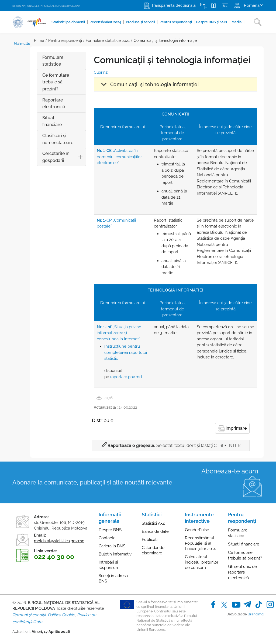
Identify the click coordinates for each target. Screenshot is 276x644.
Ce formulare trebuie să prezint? (38, 82)
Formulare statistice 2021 (86, 40)
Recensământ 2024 (99, 22)
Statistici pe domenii (66, 22)
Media (219, 22)
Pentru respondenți (163, 22)
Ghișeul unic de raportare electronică (242, 572)
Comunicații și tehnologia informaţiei (144, 40)
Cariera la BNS (112, 546)
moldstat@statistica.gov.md (59, 541)
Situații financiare (42, 118)
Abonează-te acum (230, 471)
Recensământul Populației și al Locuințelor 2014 (200, 543)
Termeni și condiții (29, 615)
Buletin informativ (115, 554)
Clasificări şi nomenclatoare (40, 132)
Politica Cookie (61, 615)
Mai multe (235, 22)
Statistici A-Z (153, 523)
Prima (18, 40)
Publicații (150, 540)
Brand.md (256, 614)
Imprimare (232, 429)
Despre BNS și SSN (196, 22)
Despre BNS (110, 530)
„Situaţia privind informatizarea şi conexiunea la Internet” (110, 333)
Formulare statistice (35, 61)
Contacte (107, 538)
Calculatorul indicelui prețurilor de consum (202, 562)
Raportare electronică (36, 104)
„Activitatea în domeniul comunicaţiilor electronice (106, 157)
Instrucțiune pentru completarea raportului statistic (112, 352)
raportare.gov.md (113, 377)
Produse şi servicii (131, 22)
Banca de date (155, 531)
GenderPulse (197, 530)
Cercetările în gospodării (49, 150)
